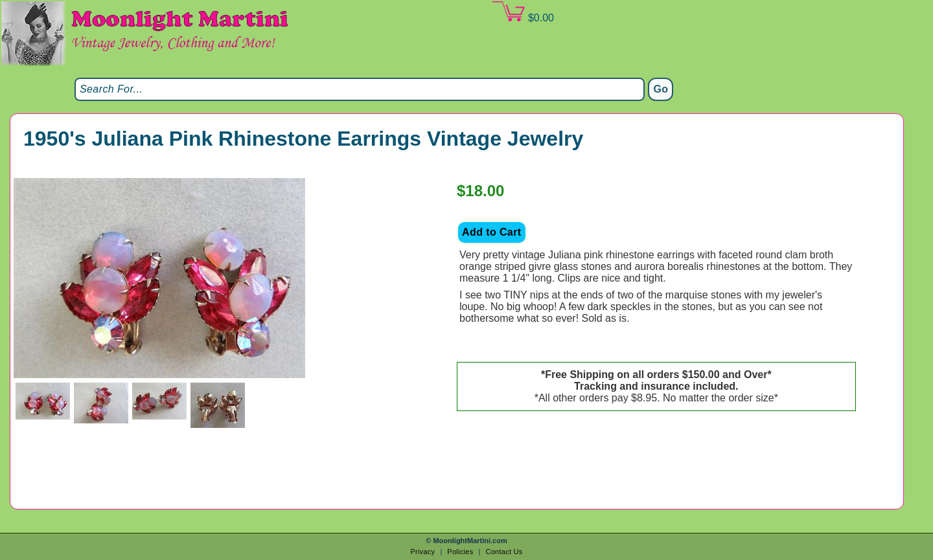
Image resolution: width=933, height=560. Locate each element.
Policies (460, 552)
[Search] (360, 89)
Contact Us (504, 552)
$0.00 (523, 12)
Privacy (422, 552)
